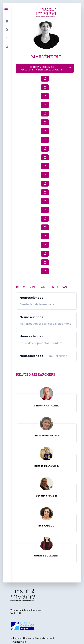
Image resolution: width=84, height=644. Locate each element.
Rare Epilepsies (57, 356)
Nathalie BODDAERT (46, 556)
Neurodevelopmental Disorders (41, 343)
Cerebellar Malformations (37, 304)
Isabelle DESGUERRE (46, 466)
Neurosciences (31, 298)
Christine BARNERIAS (46, 436)
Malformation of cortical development (45, 324)
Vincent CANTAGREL (46, 406)
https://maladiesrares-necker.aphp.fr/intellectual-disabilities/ (46, 68)
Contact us (19, 642)
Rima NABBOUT (46, 526)
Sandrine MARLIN (46, 496)
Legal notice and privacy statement (34, 638)
